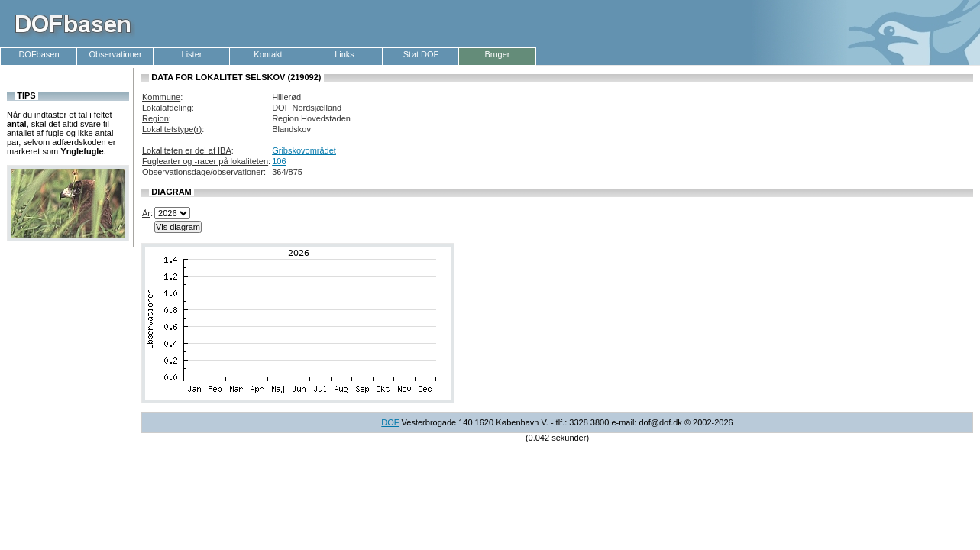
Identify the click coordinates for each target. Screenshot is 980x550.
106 (279, 161)
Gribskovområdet (304, 150)
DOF (390, 422)
